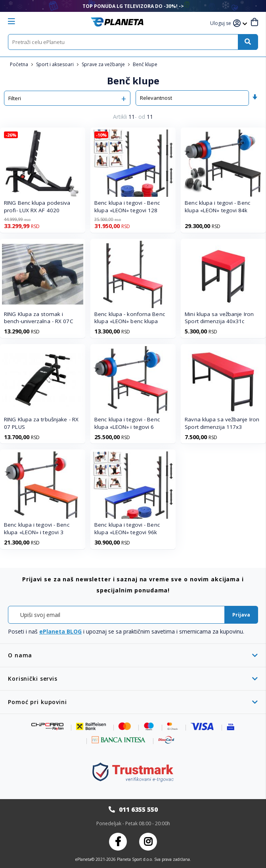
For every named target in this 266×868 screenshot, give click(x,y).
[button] (222, 24)
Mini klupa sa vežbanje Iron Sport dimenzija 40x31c (219, 318)
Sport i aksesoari (55, 64)
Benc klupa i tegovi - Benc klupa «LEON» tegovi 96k (127, 528)
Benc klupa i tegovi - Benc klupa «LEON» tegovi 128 (127, 207)
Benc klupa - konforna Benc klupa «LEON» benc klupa (130, 318)
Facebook (118, 842)
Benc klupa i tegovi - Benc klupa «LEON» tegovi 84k (217, 207)
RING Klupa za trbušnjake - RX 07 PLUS (41, 423)
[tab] (133, 655)
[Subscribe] (241, 615)
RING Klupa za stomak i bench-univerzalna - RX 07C (39, 318)
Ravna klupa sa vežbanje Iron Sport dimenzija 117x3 (222, 423)
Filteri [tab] (15, 98)
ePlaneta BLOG (60, 631)
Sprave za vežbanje (104, 64)
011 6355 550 (138, 809)
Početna (20, 64)
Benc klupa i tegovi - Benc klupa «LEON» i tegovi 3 (37, 528)
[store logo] (117, 22)
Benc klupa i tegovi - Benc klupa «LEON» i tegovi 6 (127, 423)
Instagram (148, 842)
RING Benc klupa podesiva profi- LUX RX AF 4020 (37, 207)
